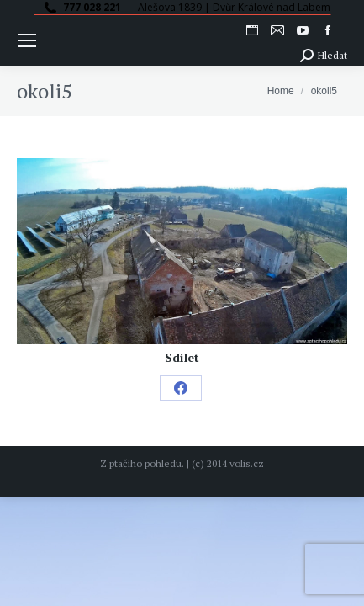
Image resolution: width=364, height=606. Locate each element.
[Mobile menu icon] (27, 40)
